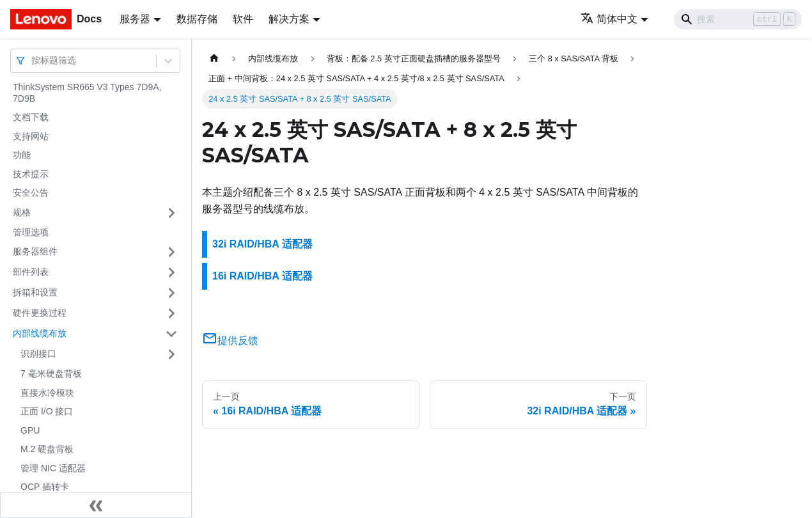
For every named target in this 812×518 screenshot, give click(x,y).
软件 (243, 19)
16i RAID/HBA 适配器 (262, 276)
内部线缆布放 (40, 333)
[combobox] (33, 60)
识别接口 (38, 354)
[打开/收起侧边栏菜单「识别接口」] (171, 354)
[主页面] (214, 59)
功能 (22, 155)
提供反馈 (230, 341)
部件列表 (31, 272)
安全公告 (31, 192)
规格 (22, 212)
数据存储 (197, 19)
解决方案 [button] (289, 19)
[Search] (738, 19)
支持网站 (31, 136)
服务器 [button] (135, 19)
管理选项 (31, 232)
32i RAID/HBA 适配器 (262, 244)
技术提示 (31, 174)
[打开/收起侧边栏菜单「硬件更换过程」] (171, 313)
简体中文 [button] (609, 19)
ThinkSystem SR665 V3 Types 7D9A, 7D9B (87, 93)
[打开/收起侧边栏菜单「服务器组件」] (171, 252)
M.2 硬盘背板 (47, 449)
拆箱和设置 (35, 292)
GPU (30, 430)
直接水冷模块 (47, 393)
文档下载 (31, 117)
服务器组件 (35, 251)
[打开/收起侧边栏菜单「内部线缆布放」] (171, 334)
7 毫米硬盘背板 (51, 373)
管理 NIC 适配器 (53, 468)
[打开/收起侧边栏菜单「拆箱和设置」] (171, 293)
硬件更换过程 (40, 313)
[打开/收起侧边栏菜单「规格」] (171, 213)
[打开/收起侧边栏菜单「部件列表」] (171, 272)
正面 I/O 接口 (47, 411)
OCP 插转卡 (45, 487)
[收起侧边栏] (96, 505)
